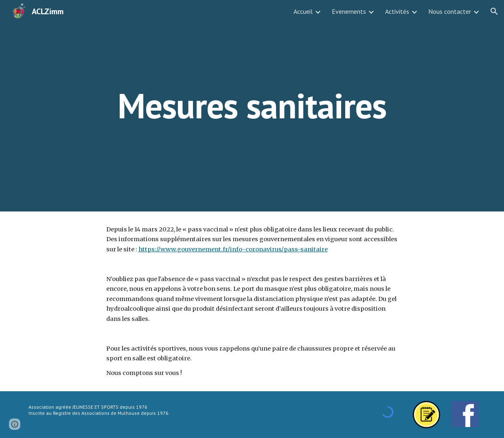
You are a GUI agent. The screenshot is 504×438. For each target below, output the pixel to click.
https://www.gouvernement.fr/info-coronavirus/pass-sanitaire (233, 249)
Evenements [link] (349, 11)
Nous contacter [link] (450, 11)
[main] (252, 106)
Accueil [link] (303, 11)
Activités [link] (397, 11)
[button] (494, 11)
